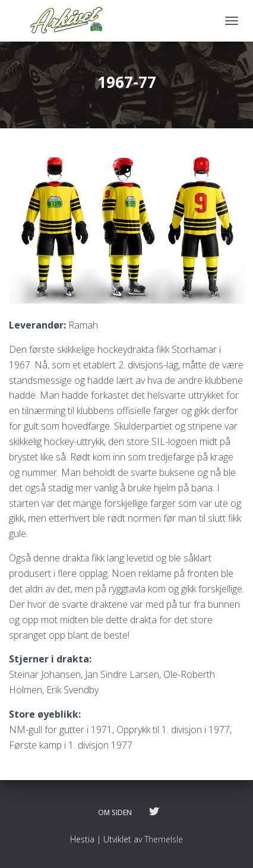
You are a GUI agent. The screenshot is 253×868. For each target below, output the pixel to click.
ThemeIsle (164, 839)
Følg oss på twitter (154, 812)
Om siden (115, 812)
